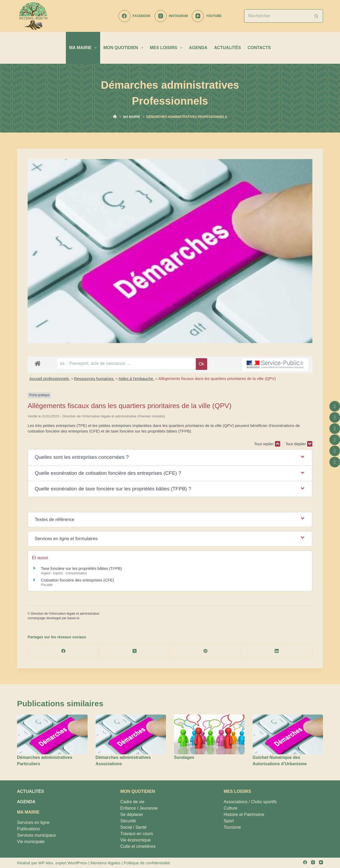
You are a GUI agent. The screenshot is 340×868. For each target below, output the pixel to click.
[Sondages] (209, 734)
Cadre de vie (132, 802)
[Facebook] (135, 16)
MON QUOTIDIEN (124, 48)
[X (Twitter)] (135, 651)
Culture (231, 808)
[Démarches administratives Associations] (131, 734)
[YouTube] (207, 16)
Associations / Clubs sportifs (250, 802)
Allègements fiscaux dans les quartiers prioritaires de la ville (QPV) (217, 379)
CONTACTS (259, 48)
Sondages (184, 757)
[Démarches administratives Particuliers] (52, 734)
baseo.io (73, 618)
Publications (28, 829)
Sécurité (128, 821)
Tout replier (267, 444)
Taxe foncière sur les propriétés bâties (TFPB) (81, 568)
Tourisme (232, 827)
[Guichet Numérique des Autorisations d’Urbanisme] (288, 734)
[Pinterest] (206, 651)
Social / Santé (133, 827)
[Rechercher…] (277, 16)
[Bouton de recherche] (316, 16)
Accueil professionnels (50, 379)
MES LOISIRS (167, 48)
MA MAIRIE (84, 48)
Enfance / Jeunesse (139, 808)
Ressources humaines (94, 379)
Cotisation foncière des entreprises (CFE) (77, 580)
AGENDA (198, 48)
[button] (170, 457)
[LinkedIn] (277, 651)
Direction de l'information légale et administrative (65, 614)
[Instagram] (171, 16)
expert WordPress (71, 863)
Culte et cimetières (138, 846)
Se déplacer (132, 814)
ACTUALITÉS (228, 48)
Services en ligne (33, 822)
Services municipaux (37, 835)
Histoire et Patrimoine (244, 814)
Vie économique (135, 840)
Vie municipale (31, 842)
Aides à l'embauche (136, 379)
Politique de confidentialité (147, 863)
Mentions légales (106, 863)
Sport (229, 821)
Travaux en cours (137, 834)
